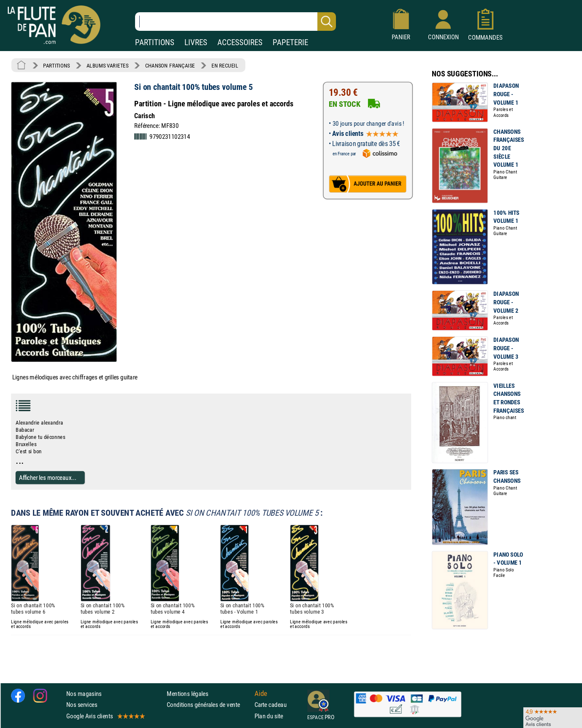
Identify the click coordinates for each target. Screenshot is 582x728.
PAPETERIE (290, 42)
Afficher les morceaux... (48, 478)
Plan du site (269, 716)
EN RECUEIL (225, 65)
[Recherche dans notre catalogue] (236, 22)
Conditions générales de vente (209, 705)
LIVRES (196, 42)
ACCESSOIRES (240, 42)
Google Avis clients (105, 716)
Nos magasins (84, 694)
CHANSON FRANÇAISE (170, 65)
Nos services (82, 705)
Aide (261, 694)
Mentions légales (187, 694)
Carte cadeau (271, 705)
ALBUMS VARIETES (107, 65)
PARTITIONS (155, 42)
